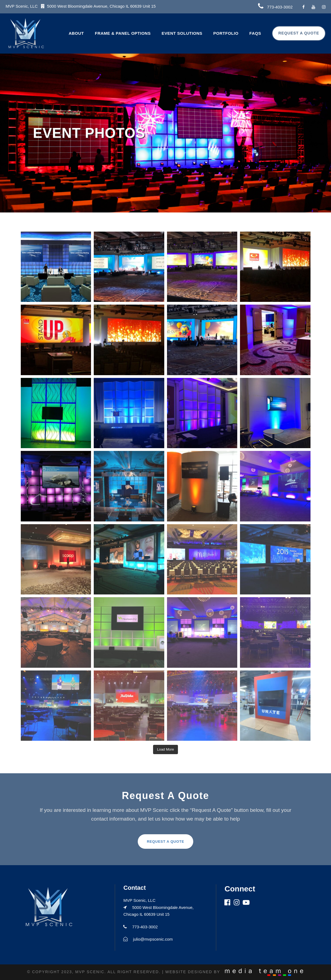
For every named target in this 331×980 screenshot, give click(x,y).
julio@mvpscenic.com (153, 939)
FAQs (255, 33)
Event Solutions (182, 33)
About (76, 33)
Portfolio (226, 33)
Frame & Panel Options (123, 33)
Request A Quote (299, 33)
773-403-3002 (280, 7)
